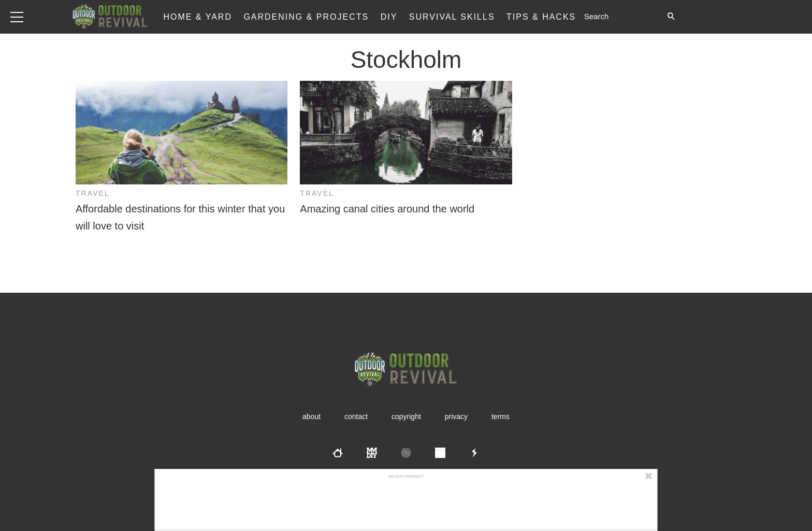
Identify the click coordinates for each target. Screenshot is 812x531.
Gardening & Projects (306, 17)
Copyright (406, 417)
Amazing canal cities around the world (387, 209)
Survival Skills (452, 17)
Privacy (456, 417)
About (311, 417)
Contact (356, 417)
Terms (501, 417)
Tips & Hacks (541, 17)
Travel (92, 193)
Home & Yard (198, 17)
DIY (389, 17)
